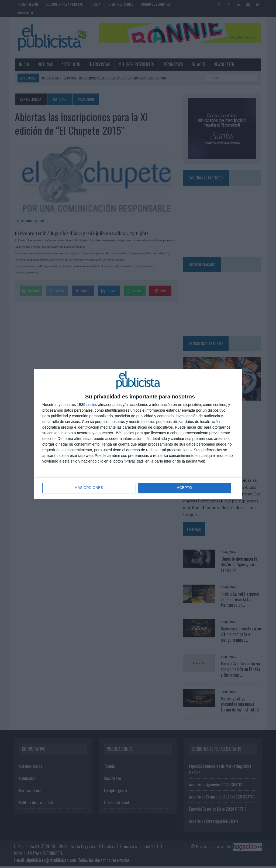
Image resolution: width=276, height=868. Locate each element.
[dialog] (138, 434)
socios (92, 405)
